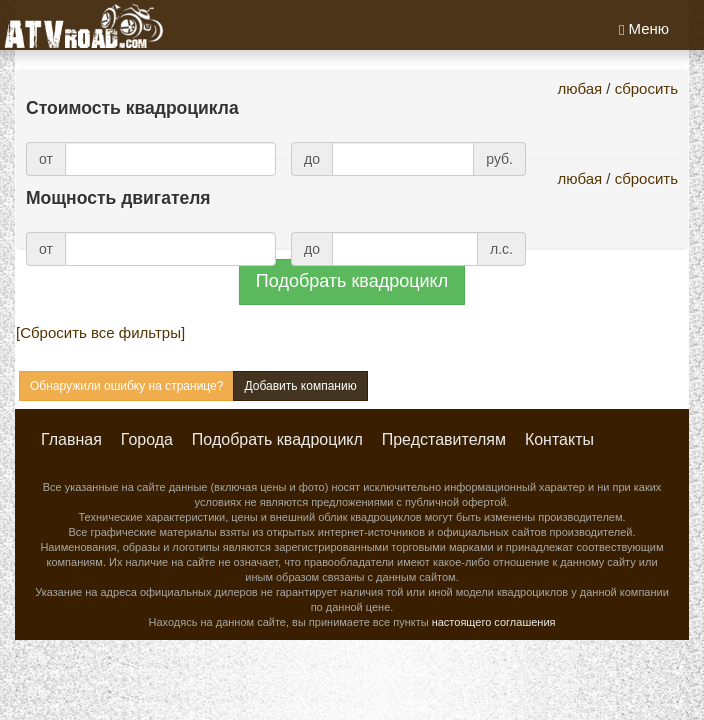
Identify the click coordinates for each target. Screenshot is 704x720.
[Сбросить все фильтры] (100, 332)
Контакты (559, 439)
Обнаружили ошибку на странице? (126, 386)
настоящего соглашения (494, 622)
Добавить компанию (300, 386)
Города (147, 439)
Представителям (444, 439)
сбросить (646, 88)
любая (579, 88)
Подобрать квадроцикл (352, 281)
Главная (71, 439)
